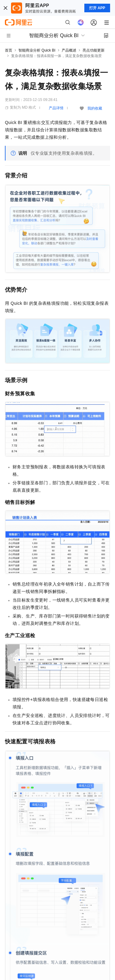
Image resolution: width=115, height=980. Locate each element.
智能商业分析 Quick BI (37, 50)
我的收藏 (95, 108)
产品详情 (56, 108)
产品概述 (69, 50)
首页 (9, 50)
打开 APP (97, 8)
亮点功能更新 (94, 50)
